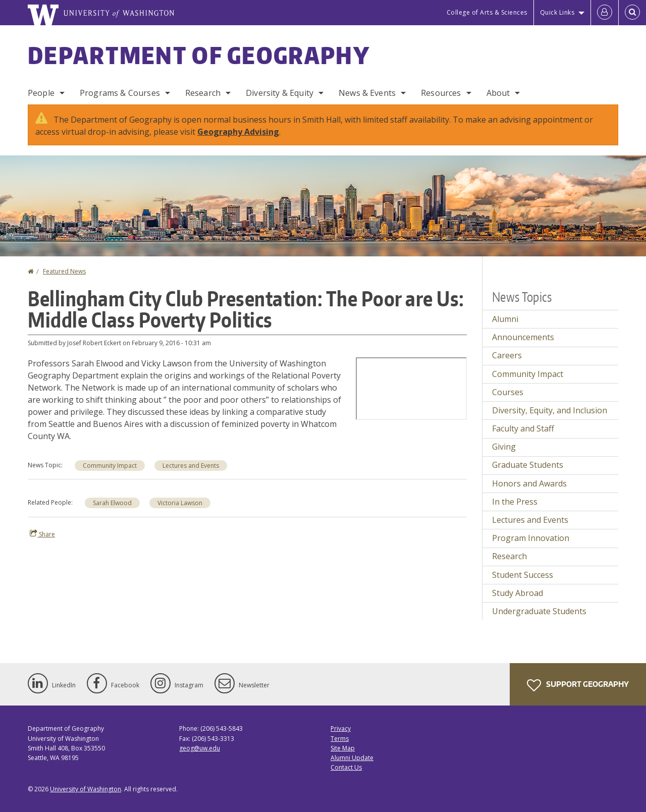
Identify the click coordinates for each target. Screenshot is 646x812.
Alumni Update (352, 758)
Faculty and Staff (523, 428)
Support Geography (578, 685)
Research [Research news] (509, 556)
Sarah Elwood (112, 503)
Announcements (523, 337)
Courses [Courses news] (508, 392)
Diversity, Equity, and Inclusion (550, 410)
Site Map (343, 748)
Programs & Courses (120, 93)
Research (203, 93)
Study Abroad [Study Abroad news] (518, 593)
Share (42, 534)
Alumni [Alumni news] (505, 319)
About (498, 93)
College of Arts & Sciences (487, 12)
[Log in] (605, 13)
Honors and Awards (529, 483)
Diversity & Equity (280, 93)
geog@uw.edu (200, 748)
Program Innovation (531, 538)
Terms (340, 739)
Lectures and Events (191, 466)
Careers (507, 355)
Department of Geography (199, 55)
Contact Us (346, 767)
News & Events (367, 93)
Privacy (341, 728)
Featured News (64, 271)
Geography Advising (238, 132)
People (41, 93)
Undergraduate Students (539, 611)
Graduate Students (528, 465)
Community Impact (110, 466)
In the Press (515, 502)
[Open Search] (632, 13)
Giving (504, 447)
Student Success (523, 575)
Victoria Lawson (180, 503)
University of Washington (86, 789)
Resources (441, 93)
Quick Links (557, 12)
